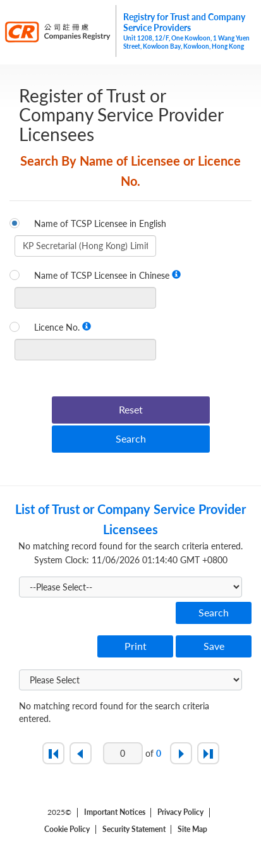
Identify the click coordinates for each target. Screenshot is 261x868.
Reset (131, 409)
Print (136, 646)
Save (214, 646)
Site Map (192, 829)
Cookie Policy (67, 829)
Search (131, 438)
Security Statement (134, 829)
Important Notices (115, 812)
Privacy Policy (180, 812)
